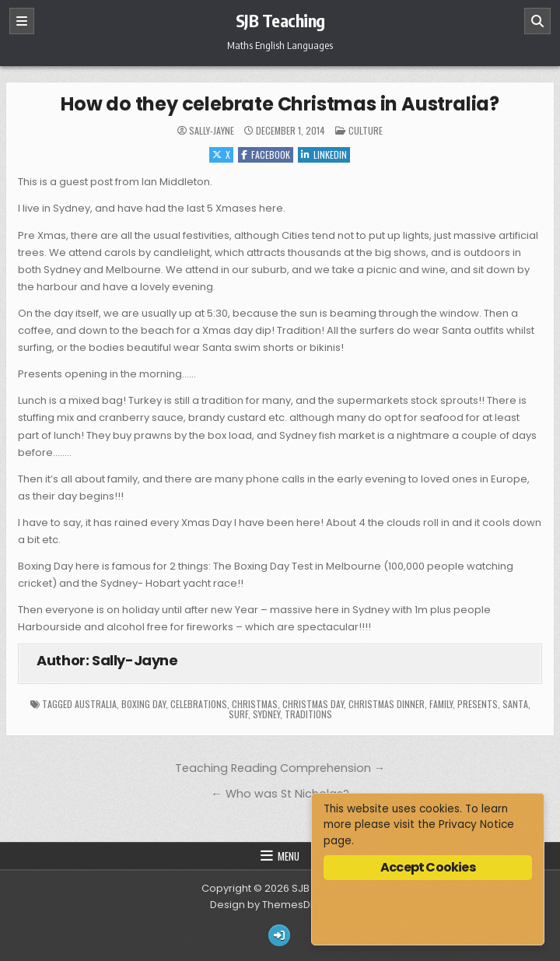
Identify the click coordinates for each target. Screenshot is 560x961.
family (441, 704)
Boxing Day (143, 704)
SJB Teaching (280, 20)
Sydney (266, 714)
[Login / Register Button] (279, 935)
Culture (366, 130)
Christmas (255, 704)
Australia (96, 704)
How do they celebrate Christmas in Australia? (280, 104)
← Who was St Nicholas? (280, 794)
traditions (308, 714)
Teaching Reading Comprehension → (280, 768)
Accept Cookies (428, 867)
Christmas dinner (387, 704)
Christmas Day (313, 704)
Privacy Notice (476, 824)
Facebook (266, 154)
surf (238, 714)
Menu (289, 856)
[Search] (537, 21)
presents (478, 704)
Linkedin (324, 154)
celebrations (199, 704)
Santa (515, 704)
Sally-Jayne (212, 131)
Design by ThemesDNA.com (280, 905)
